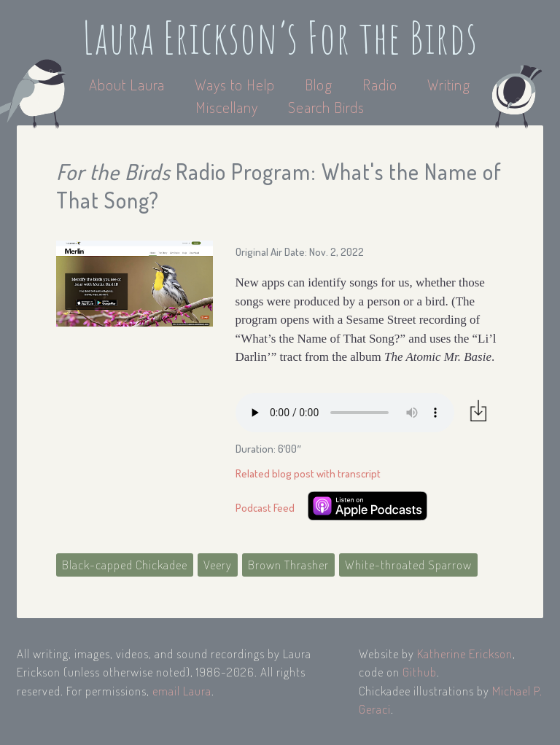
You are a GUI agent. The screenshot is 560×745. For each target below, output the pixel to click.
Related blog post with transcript (308, 473)
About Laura (129, 84)
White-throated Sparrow (408, 565)
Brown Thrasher (288, 565)
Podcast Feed (265, 508)
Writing (449, 84)
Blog (319, 84)
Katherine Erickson (465, 654)
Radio (382, 84)
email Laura (182, 691)
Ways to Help (237, 84)
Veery (218, 565)
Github (420, 672)
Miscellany (227, 107)
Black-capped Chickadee (125, 565)
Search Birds (326, 107)
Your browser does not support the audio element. (345, 413)
